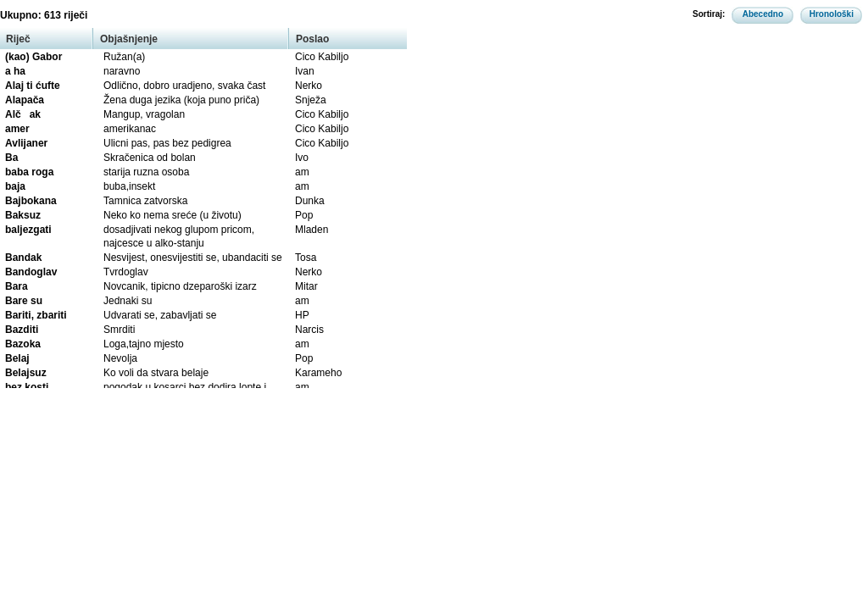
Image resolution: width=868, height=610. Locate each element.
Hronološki (832, 14)
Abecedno (763, 14)
